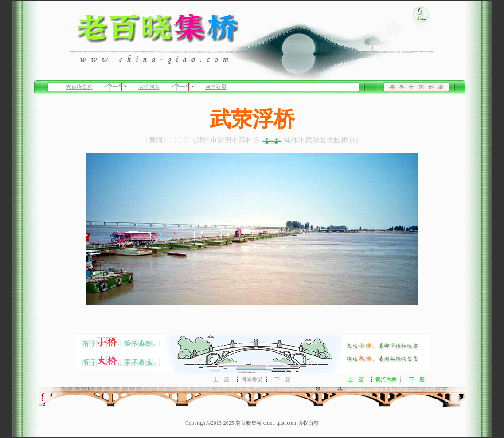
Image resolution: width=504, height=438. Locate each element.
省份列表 (149, 87)
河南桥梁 (216, 87)
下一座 (282, 379)
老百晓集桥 (79, 87)
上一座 (221, 379)
